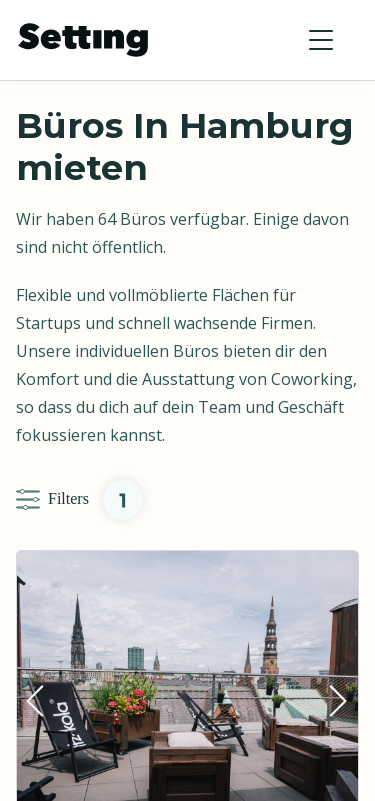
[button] (321, 40)
